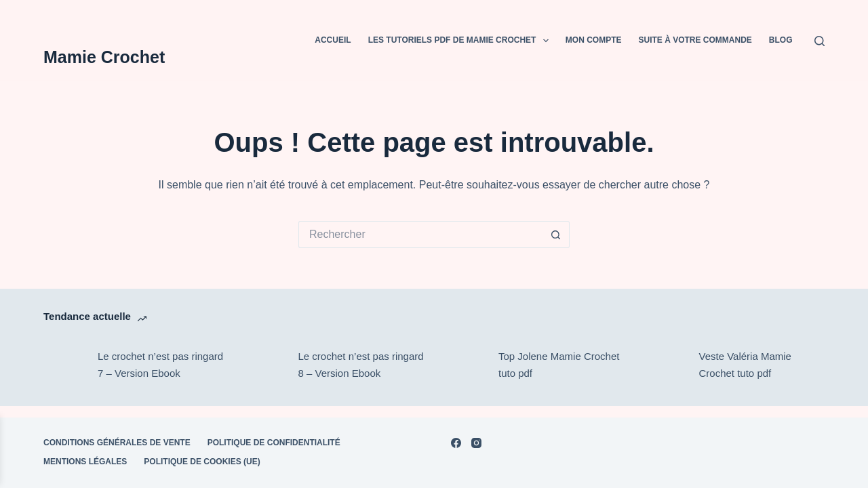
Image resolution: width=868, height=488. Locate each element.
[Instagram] (476, 443)
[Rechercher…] (420, 235)
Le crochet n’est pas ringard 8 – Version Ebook (361, 365)
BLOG (781, 40)
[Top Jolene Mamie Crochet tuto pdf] (465, 365)
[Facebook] (456, 443)
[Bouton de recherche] (556, 235)
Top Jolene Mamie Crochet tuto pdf (559, 365)
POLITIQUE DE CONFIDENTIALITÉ (274, 443)
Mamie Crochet (104, 57)
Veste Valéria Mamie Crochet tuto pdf (745, 365)
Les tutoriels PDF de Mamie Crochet (461, 41)
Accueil (333, 40)
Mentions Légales (85, 462)
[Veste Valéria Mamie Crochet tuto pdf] (665, 365)
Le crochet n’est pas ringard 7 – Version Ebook (160, 365)
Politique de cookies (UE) (202, 462)
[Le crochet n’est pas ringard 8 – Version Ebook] (264, 365)
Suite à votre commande (695, 40)
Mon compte (594, 40)
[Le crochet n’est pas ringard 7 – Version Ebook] (64, 365)
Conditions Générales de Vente (117, 443)
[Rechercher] (820, 41)
